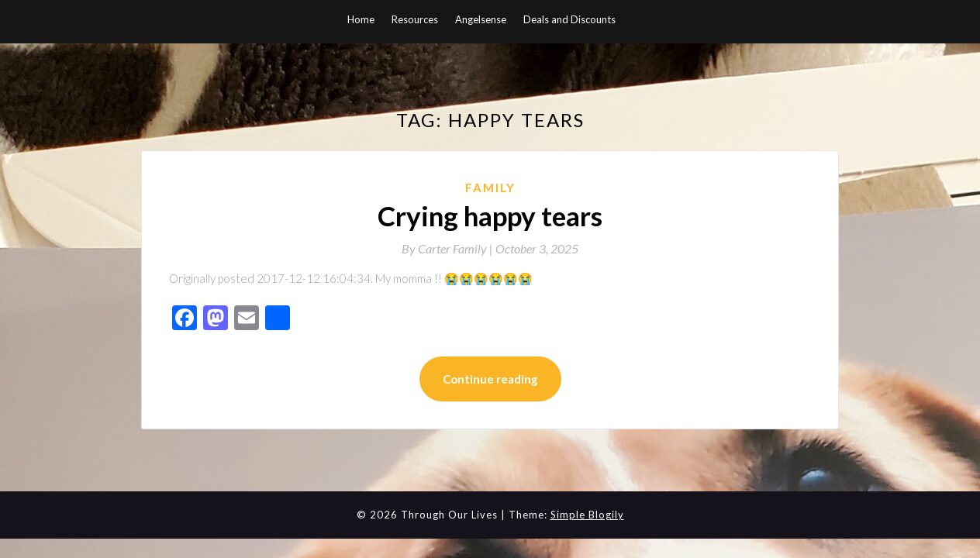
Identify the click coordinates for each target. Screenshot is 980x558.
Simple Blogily (587, 515)
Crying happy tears (490, 215)
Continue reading (490, 379)
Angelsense (481, 19)
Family (490, 188)
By (449, 248)
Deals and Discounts (569, 19)
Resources (415, 19)
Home (361, 19)
